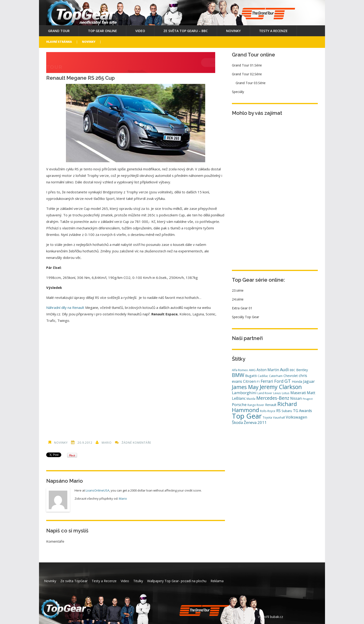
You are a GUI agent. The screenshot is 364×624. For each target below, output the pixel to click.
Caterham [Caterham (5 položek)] (276, 376)
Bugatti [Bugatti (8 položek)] (251, 376)
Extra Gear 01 (242, 308)
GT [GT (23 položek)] (288, 381)
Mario (107, 443)
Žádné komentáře (136, 443)
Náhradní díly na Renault (65, 307)
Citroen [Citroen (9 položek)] (249, 381)
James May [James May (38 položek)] (245, 387)
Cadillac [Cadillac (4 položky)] (263, 376)
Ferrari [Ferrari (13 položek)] (267, 381)
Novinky (233, 31)
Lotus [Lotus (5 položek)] (286, 393)
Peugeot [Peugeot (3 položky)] (308, 399)
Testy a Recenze (273, 31)
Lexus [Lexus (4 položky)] (277, 393)
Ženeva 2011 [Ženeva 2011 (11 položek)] (255, 422)
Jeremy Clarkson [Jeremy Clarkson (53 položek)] (281, 387)
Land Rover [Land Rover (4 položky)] (265, 393)
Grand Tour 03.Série (251, 83)
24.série (238, 299)
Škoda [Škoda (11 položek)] (237, 422)
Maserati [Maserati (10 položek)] (298, 393)
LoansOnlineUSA (97, 490)
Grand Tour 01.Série (247, 65)
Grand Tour (59, 31)
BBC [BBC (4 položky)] (292, 370)
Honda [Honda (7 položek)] (297, 381)
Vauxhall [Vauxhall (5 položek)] (279, 417)
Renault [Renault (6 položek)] (271, 405)
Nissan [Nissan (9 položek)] (296, 398)
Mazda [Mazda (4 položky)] (251, 399)
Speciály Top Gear (245, 317)
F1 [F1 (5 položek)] (258, 382)
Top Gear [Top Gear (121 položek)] (247, 416)
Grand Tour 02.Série (247, 74)
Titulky (138, 581)
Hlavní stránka (59, 42)
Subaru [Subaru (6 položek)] (287, 411)
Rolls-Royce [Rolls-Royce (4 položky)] (268, 411)
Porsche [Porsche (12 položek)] (239, 404)
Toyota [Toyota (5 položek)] (267, 417)
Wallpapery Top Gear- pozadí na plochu (177, 581)
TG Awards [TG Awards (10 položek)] (302, 411)
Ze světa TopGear (74, 581)
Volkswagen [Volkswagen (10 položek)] (296, 417)
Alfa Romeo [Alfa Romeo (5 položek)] (240, 370)
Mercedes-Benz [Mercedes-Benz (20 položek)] (273, 398)
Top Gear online (102, 31)
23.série (238, 290)
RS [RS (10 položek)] (278, 411)
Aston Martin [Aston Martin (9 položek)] (268, 370)
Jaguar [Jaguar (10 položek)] (309, 381)
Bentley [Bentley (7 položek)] (302, 370)
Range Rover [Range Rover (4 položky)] (256, 405)
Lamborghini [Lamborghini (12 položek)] (244, 393)
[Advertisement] (136, 379)
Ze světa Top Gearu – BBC (186, 31)
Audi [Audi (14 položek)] (284, 370)
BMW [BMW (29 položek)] (238, 375)
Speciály (238, 92)
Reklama (217, 581)
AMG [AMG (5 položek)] (252, 370)
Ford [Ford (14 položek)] (279, 381)
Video (140, 31)
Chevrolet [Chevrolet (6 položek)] (291, 376)
